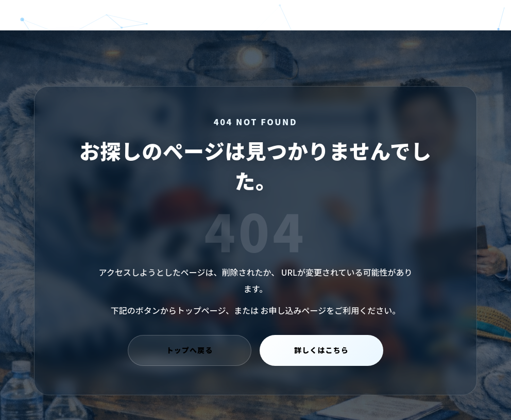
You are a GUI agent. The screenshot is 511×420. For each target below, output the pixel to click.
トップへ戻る (190, 350)
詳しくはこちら (321, 350)
